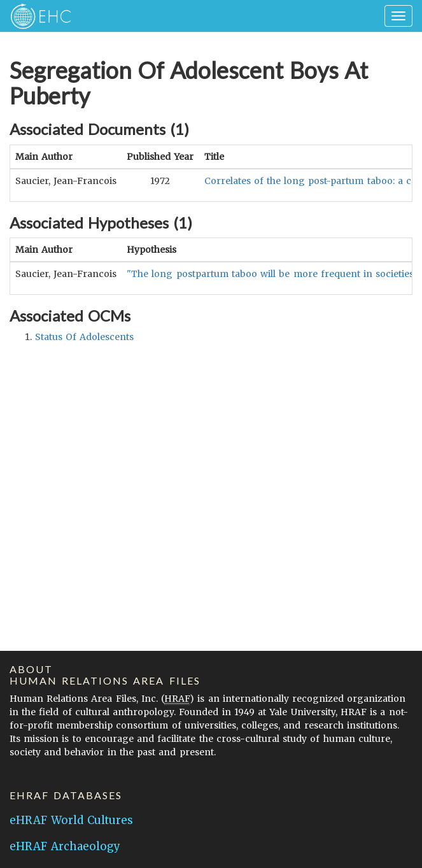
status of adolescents (84, 337)
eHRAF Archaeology (65, 846)
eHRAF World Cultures (71, 820)
